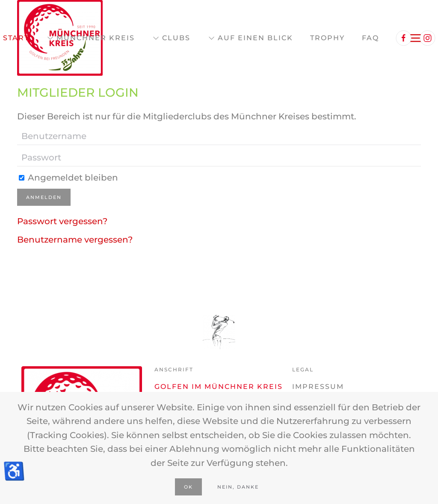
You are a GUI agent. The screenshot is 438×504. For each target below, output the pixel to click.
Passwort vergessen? (62, 221)
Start (16, 38)
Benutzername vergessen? (75, 240)
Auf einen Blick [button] (250, 38)
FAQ (370, 38)
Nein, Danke (238, 487)
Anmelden (44, 197)
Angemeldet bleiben (68, 178)
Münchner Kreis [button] (90, 38)
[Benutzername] (219, 136)
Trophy (327, 38)
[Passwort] (219, 158)
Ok (188, 487)
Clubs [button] (171, 38)
